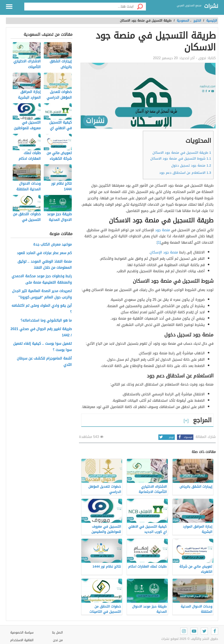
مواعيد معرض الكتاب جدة (52, 245)
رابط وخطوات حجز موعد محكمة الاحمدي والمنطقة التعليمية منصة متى (42, 279)
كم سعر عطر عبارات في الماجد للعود (44, 253)
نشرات (211, 6)
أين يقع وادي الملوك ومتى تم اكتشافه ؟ (42, 309)
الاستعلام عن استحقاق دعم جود (185, 173)
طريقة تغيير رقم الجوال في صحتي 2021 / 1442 (41, 332)
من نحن (58, 640)
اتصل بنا (57, 633)
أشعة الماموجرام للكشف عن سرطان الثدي (44, 362)
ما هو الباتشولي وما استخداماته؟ (46, 321)
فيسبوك (185, 437)
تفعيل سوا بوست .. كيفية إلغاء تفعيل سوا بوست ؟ (42, 347)
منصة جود (163, 230)
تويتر (166, 437)
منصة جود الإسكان (164, 252)
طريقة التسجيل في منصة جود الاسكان (182, 153)
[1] (159, 242)
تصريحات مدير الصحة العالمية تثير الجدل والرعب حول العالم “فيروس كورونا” (42, 294)
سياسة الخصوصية (22, 633)
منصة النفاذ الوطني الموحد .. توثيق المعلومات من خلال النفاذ (45, 265)
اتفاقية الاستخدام (22, 640)
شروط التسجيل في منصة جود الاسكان (181, 158)
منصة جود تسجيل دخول (191, 165)
